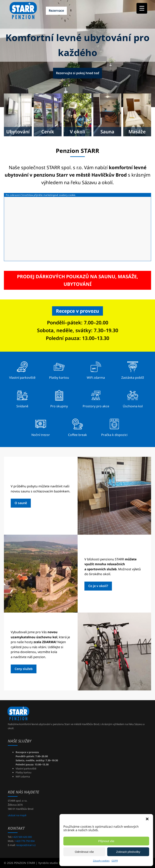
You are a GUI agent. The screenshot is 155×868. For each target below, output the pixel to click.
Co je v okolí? (98, 586)
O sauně (21, 503)
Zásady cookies (101, 861)
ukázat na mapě (17, 815)
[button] (147, 819)
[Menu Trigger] (142, 8)
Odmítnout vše (84, 852)
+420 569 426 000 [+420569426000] (22, 837)
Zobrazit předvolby (128, 852)
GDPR (115, 861)
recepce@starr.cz (26, 845)
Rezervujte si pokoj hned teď (77, 73)
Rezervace (56, 11)
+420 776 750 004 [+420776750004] (25, 841)
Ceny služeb (24, 669)
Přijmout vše (106, 841)
